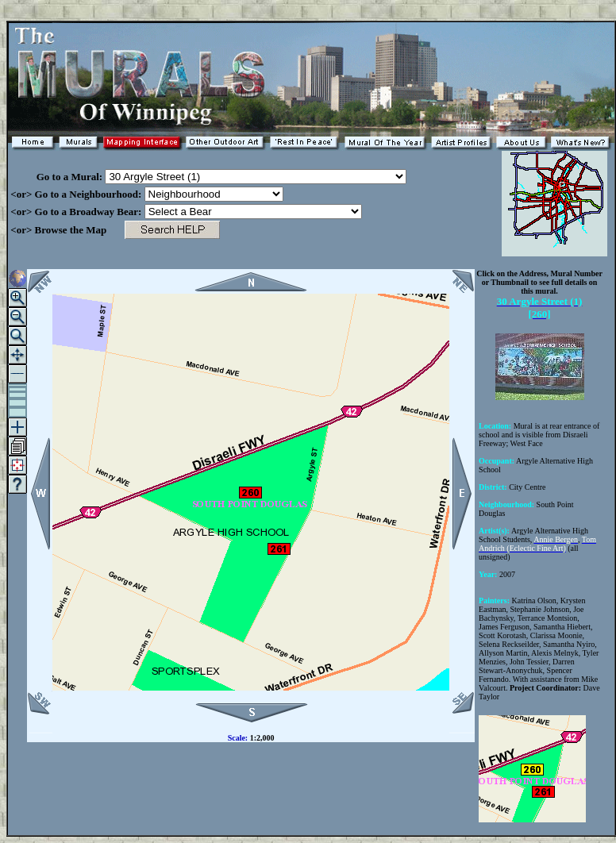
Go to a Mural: (56, 177)
